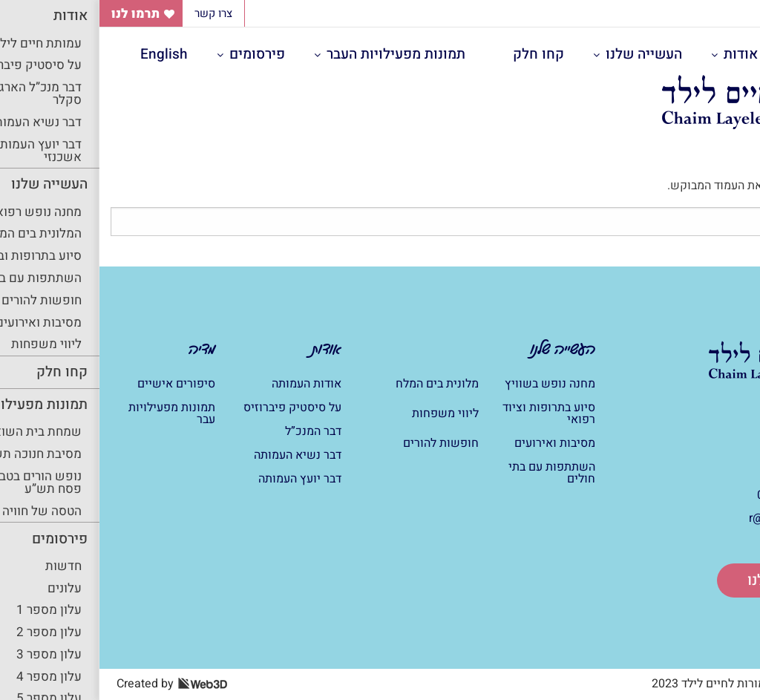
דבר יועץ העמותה (200, 479)
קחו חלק (439, 54)
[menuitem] (644, 55)
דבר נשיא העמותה (198, 455)
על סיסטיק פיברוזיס (193, 408)
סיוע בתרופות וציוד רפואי (449, 413)
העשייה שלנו (544, 54)
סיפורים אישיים (77, 384)
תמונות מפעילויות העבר (297, 54)
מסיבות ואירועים (455, 443)
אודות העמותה (207, 384)
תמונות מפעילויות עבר (72, 413)
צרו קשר (114, 13)
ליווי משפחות (346, 413)
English (65, 54)
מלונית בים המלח (338, 384)
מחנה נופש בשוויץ (451, 384)
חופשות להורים (341, 443)
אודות (641, 54)
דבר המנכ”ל (214, 431)
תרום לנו (674, 580)
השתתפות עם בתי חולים (452, 473)
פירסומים (158, 54)
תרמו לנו (36, 14)
